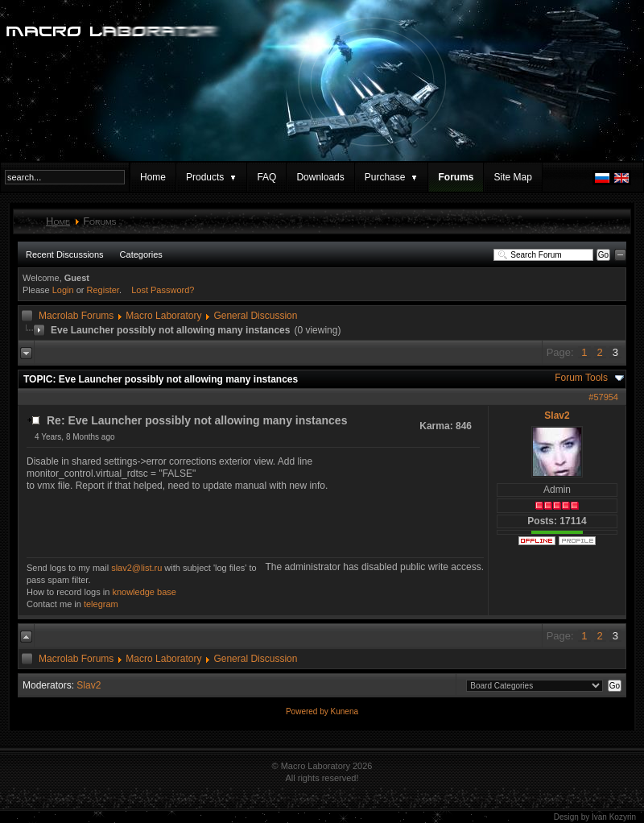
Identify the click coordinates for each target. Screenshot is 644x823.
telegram (101, 604)
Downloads (320, 177)
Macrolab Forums (76, 316)
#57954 (603, 397)
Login (63, 290)
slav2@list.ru (136, 568)
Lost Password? (163, 290)
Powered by (308, 711)
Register (103, 290)
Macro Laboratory (163, 316)
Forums (456, 177)
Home (153, 177)
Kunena (345, 711)
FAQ (266, 177)
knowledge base (144, 592)
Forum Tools (581, 378)
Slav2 (557, 416)
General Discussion (255, 316)
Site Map (512, 177)
